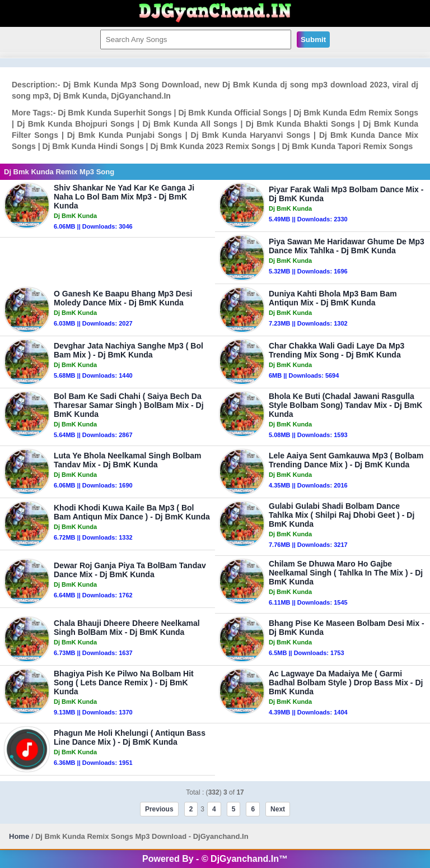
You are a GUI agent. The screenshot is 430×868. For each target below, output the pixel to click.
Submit (313, 40)
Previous (159, 809)
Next (278, 809)
